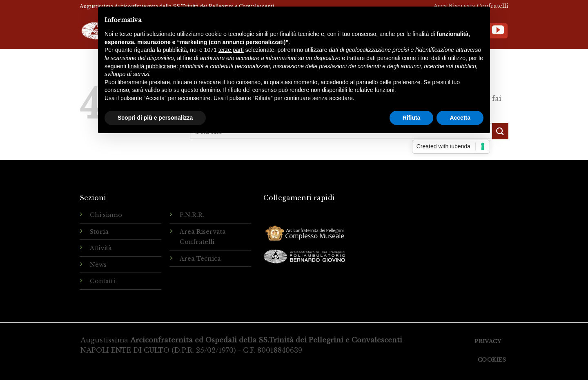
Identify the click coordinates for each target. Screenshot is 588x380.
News (98, 265)
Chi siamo (106, 215)
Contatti (102, 281)
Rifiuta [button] (412, 118)
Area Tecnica (200, 259)
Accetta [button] (460, 118)
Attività (101, 248)
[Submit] (500, 131)
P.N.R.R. (192, 215)
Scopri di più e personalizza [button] (155, 118)
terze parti (231, 50)
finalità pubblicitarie (152, 66)
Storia (99, 232)
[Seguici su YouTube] (498, 31)
